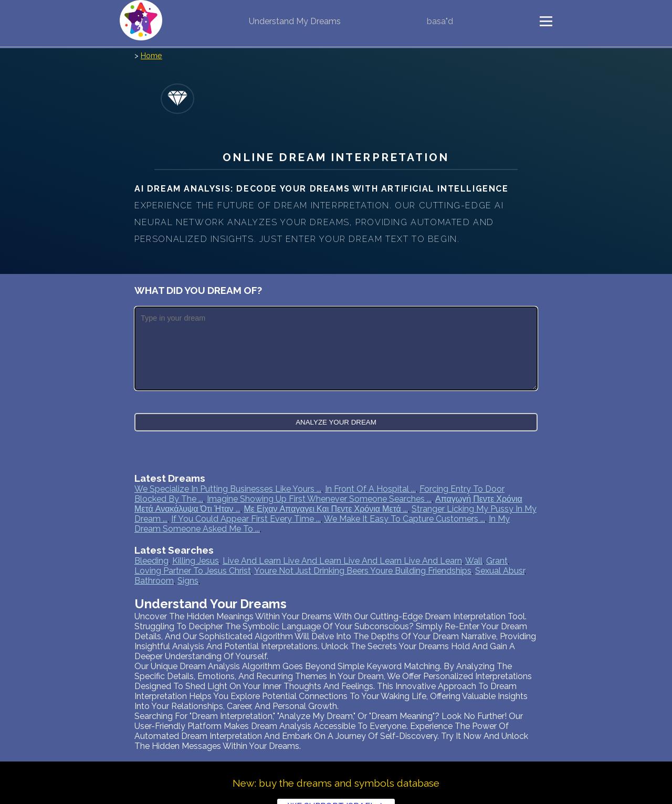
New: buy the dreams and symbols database (336, 783)
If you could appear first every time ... (246, 519)
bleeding (151, 561)
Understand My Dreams (295, 21)
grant (497, 561)
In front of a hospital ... (370, 489)
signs (188, 581)
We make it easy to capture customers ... (405, 519)
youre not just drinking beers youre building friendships (363, 571)
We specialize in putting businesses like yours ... (228, 489)
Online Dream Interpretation (336, 157)
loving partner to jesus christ (193, 571)
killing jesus (196, 561)
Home (151, 55)
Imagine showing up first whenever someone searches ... (319, 499)
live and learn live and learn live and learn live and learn (342, 561)
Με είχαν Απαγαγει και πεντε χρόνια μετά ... (326, 509)
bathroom (154, 581)
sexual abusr (500, 571)
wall (474, 561)
